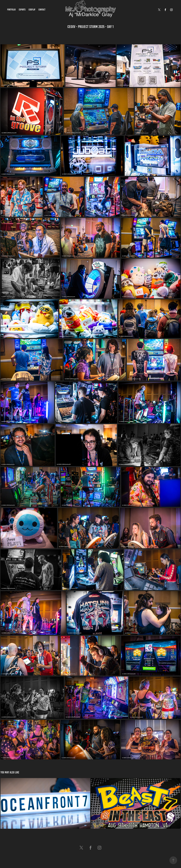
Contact (42, 10)
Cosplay (32, 10)
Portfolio (11, 10)
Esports (22, 10)
